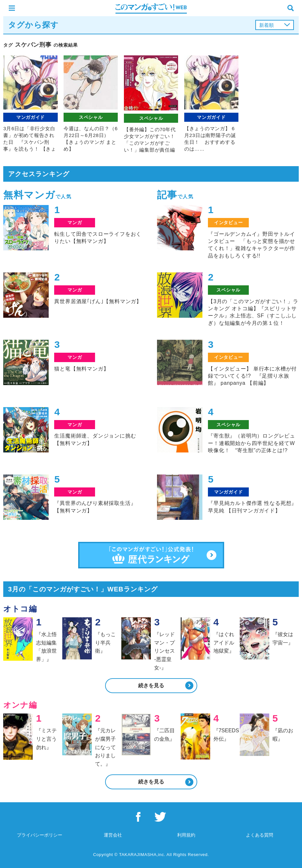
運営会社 (113, 835)
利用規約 (186, 835)
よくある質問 (260, 835)
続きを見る (151, 685)
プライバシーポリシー (40, 835)
